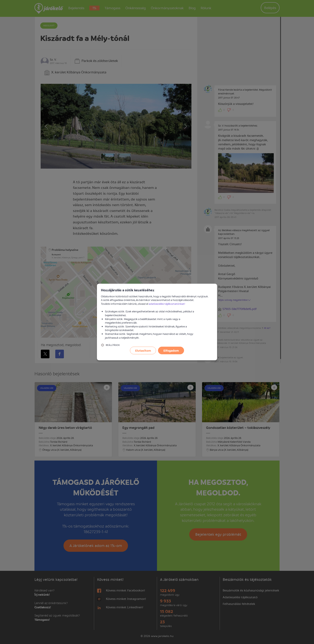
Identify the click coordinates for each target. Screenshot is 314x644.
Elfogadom (171, 350)
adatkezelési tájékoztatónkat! (167, 304)
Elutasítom (143, 350)
